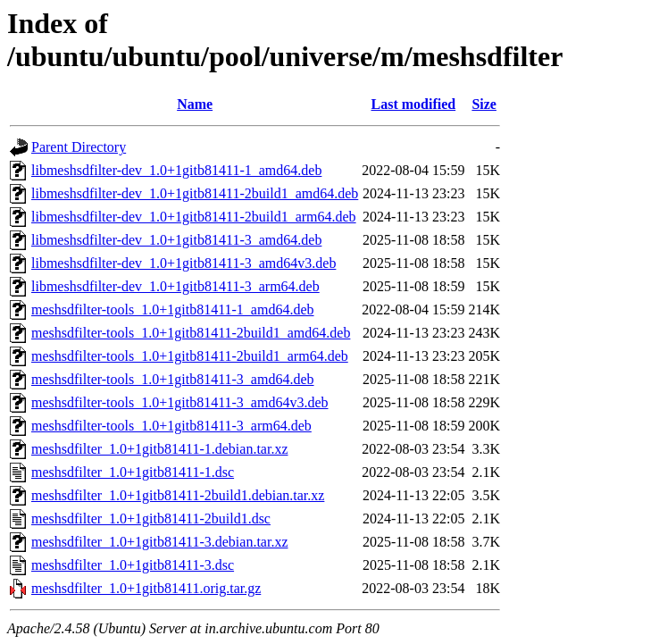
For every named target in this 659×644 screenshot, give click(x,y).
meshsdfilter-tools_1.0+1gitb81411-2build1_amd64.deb (191, 333)
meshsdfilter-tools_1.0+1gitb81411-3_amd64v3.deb (180, 402)
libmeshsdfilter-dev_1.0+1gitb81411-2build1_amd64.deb (195, 193)
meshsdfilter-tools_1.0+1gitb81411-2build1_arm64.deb (190, 356)
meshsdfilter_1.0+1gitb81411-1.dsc (133, 472)
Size (484, 104)
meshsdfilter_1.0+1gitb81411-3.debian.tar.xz (159, 542)
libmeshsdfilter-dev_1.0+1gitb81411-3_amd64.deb (176, 240)
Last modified (414, 104)
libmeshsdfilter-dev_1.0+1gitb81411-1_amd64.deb (176, 170)
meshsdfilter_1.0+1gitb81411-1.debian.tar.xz (159, 449)
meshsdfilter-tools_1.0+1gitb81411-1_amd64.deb (173, 309)
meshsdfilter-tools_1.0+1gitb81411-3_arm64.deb (171, 426)
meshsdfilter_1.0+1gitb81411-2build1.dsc (151, 519)
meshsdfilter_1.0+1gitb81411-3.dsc (133, 565)
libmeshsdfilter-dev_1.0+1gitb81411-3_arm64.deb (175, 286)
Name (195, 104)
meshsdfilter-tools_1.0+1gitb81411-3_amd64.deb (173, 379)
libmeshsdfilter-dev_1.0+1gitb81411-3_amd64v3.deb (184, 263)
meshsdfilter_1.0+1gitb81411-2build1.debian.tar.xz (178, 495)
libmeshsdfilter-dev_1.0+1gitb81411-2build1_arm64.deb (194, 217)
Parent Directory (79, 147)
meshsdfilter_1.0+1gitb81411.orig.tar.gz (146, 588)
